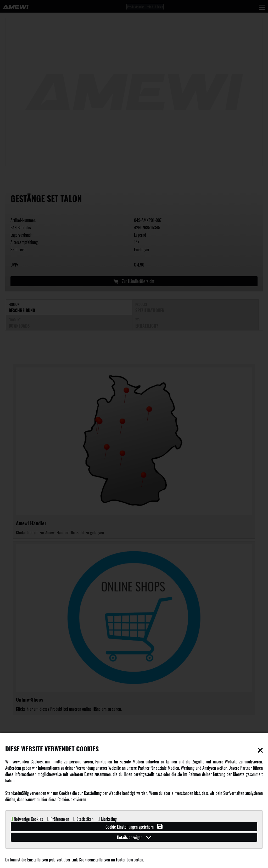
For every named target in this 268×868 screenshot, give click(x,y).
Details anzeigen (134, 837)
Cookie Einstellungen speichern (134, 827)
